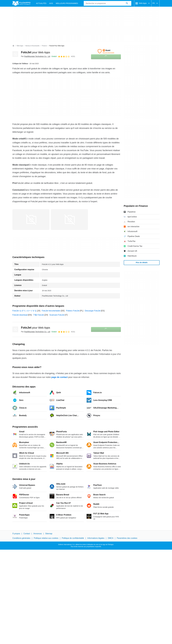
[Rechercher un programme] (127, 3)
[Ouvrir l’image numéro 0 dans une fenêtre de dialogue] (31, 220)
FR (155, 3)
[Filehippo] (21, 3)
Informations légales (96, 538)
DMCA (111, 538)
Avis (51, 3)
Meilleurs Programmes (67, 3)
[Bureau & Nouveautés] (32, 46)
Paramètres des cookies (127, 538)
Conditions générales (21, 538)
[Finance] (44, 46)
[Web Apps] (20, 46)
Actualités (41, 3)
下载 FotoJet (38, 315)
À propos (16, 534)
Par (36, 56)
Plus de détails (142, 263)
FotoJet (36, 52)
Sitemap (49, 534)
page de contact (59, 377)
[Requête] (107, 3)
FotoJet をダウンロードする (24, 311)
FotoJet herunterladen (51, 311)
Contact (27, 534)
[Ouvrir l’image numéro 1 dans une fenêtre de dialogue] (69, 220)
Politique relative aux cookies (46, 538)
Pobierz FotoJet (73, 311)
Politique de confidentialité (73, 538)
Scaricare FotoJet (57, 315)
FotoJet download (20, 315)
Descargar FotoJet (93, 311)
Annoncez (38, 534)
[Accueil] (13, 46)
